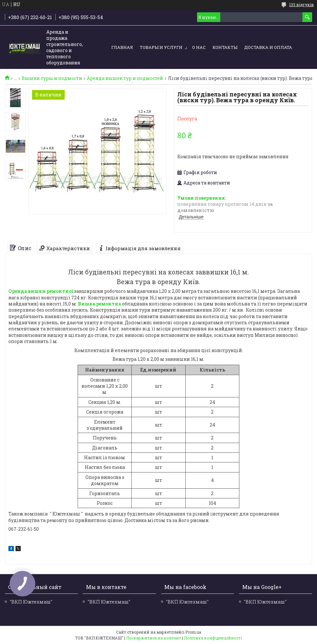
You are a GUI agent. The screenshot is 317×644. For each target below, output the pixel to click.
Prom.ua (193, 632)
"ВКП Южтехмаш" (31, 602)
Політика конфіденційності (213, 638)
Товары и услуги (161, 47)
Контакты (225, 47)
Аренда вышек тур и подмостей (125, 78)
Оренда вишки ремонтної (41, 291)
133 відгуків (301, 5)
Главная (122, 47)
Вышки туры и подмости (52, 78)
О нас (199, 47)
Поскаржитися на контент (154, 638)
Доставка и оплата (268, 47)
